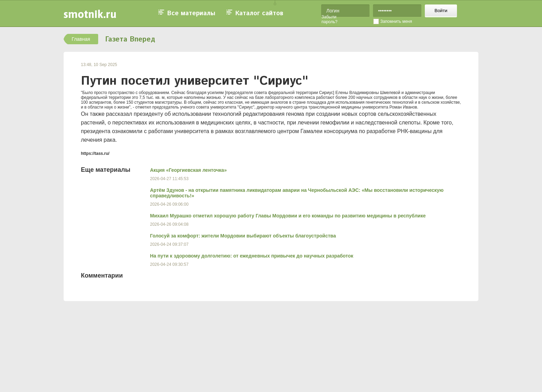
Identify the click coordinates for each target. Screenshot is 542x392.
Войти (441, 11)
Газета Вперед (130, 40)
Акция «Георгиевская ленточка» (188, 170)
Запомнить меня (396, 21)
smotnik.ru (90, 14)
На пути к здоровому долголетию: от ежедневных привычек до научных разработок (252, 256)
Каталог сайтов (259, 13)
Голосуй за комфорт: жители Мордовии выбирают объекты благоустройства (243, 236)
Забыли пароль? (329, 19)
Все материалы (191, 13)
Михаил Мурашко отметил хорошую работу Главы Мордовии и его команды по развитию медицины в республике (288, 216)
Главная (81, 39)
